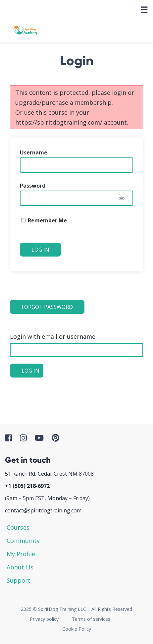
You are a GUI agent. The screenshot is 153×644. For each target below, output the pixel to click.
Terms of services (91, 619)
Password (33, 186)
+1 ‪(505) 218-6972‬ (27, 486)
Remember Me (44, 220)
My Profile (21, 554)
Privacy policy (44, 619)
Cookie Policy (77, 629)
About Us (20, 567)
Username (34, 152)
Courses (18, 527)
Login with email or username (53, 336)
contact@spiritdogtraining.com (43, 510)
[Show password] (122, 198)
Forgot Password (47, 307)
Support (19, 580)
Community (23, 541)
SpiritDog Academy (25, 31)
